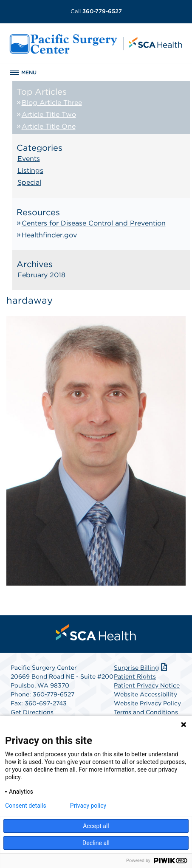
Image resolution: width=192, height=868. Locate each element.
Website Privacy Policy (147, 703)
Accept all (96, 826)
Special (29, 182)
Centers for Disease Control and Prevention (94, 223)
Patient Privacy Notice (147, 685)
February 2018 (41, 275)
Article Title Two (49, 114)
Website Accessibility (145, 694)
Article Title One (49, 126)
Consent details (26, 806)
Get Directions (32, 712)
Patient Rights (135, 676)
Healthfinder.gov (49, 235)
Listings (30, 170)
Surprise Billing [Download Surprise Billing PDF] (141, 668)
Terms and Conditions (146, 712)
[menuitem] (96, 632)
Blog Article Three (52, 103)
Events (29, 159)
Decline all (96, 843)
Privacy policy (88, 806)
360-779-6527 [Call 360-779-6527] (96, 11)
